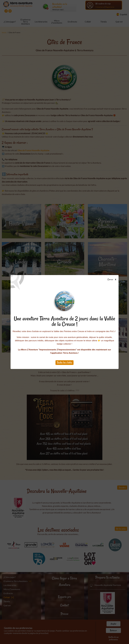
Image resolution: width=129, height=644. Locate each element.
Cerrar (113, 280)
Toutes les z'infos (65, 363)
